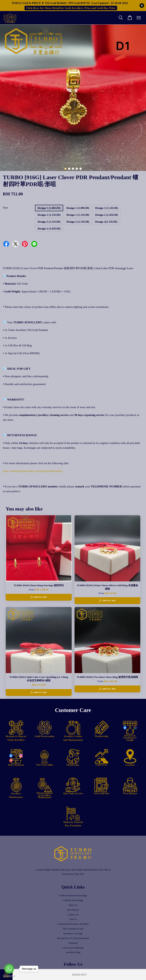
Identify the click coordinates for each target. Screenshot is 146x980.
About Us (73, 905)
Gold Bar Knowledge (73, 900)
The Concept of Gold (73, 929)
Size (5, 208)
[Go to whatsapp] (9, 969)
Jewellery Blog (73, 952)
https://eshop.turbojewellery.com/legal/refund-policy (33, 471)
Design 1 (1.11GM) (107, 208)
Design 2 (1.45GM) (107, 215)
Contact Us (73, 915)
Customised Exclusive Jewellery (73, 924)
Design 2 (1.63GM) (49, 229)
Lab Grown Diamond (73, 948)
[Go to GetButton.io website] (9, 976)
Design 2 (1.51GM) (49, 222)
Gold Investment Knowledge (73, 896)
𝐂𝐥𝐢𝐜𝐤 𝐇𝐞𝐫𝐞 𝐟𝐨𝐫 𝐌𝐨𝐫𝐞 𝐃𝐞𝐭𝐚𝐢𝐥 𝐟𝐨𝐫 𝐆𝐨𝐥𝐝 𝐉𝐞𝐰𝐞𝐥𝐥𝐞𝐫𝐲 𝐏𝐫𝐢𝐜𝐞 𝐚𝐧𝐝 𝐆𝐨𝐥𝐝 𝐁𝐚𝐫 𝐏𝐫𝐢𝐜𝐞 (71, 8)
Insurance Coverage (73, 933)
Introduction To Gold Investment (73, 938)
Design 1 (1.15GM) (78, 215)
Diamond (73, 943)
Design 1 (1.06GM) (49, 208)
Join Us (73, 919)
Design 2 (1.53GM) (78, 222)
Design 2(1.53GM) (106, 222)
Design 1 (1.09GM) (78, 208)
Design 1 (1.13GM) (49, 215)
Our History (73, 910)
